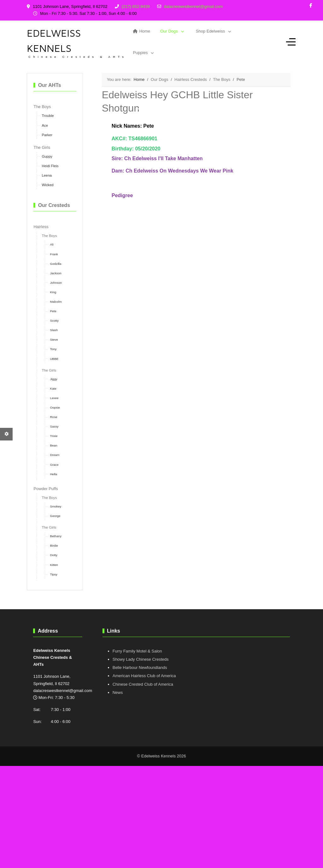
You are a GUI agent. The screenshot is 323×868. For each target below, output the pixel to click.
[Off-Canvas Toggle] (291, 42)
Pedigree (122, 195)
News (118, 692)
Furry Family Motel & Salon (137, 651)
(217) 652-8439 (136, 6)
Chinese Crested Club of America (143, 684)
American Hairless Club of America (144, 676)
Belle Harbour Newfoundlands (140, 668)
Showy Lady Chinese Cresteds (141, 659)
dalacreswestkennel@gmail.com (194, 6)
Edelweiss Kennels (54, 40)
